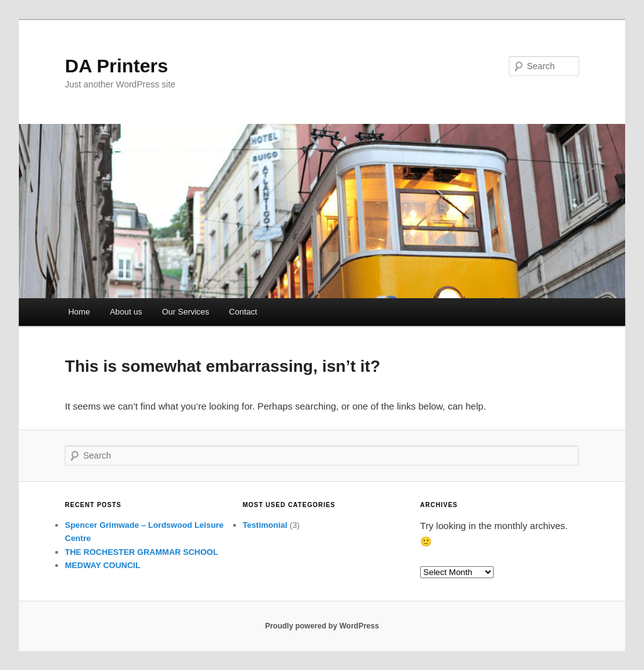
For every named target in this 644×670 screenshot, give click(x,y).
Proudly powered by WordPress (322, 626)
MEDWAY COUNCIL (103, 565)
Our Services (185, 312)
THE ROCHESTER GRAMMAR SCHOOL (141, 552)
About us (126, 312)
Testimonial (265, 525)
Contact (243, 312)
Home (79, 312)
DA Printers (116, 66)
